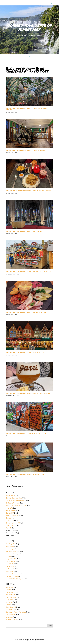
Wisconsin (9, 602)
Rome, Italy (10, 571)
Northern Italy (11, 594)
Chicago (9, 605)
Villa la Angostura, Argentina (15, 500)
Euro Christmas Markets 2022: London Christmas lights (27, 109)
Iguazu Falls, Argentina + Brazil (16, 505)
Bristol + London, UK (13, 523)
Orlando (9, 590)
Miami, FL (9, 508)
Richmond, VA (11, 510)
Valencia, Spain (11, 551)
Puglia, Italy (10, 566)
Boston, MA (10, 513)
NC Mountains (11, 597)
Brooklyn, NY (10, 610)
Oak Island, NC (11, 607)
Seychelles (9, 617)
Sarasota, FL (10, 546)
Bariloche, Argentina (13, 503)
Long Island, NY (11, 525)
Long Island (10, 600)
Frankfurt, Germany (12, 576)
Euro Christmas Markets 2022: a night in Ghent (26, 434)
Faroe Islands (10, 561)
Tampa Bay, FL (11, 495)
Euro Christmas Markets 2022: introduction (25, 474)
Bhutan (8, 518)
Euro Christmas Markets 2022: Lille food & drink (27, 312)
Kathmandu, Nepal (12, 515)
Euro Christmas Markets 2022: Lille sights (24, 231)
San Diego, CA (11, 544)
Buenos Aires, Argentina (14, 498)
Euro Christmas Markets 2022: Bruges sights (25, 353)
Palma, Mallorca (11, 554)
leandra (10, 274)
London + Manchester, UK (15, 579)
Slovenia (9, 528)
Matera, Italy (10, 569)
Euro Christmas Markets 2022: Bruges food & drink (28, 393)
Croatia (8, 556)
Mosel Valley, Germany (14, 574)
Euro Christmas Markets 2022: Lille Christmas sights (29, 272)
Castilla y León (11, 614)
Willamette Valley (12, 619)
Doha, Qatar (10, 520)
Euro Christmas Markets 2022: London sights (26, 150)
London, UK (10, 564)
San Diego (9, 587)
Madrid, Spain (11, 549)
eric (9, 112)
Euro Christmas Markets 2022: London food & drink (29, 191)
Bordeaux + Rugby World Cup (16, 612)
